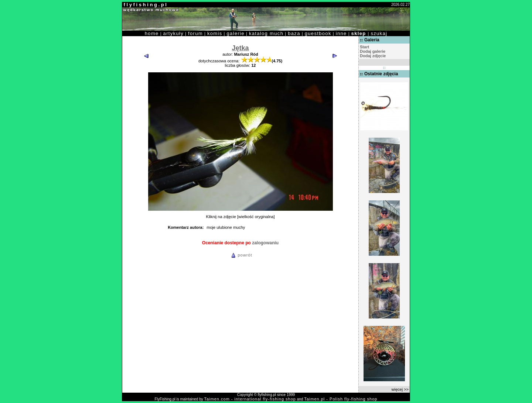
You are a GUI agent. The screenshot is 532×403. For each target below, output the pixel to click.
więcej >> (400, 389)
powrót (241, 255)
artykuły (173, 33)
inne (341, 33)
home (152, 33)
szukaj (379, 33)
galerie (236, 33)
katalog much (266, 33)
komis (215, 33)
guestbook (318, 33)
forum (195, 33)
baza (294, 33)
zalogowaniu (265, 243)
